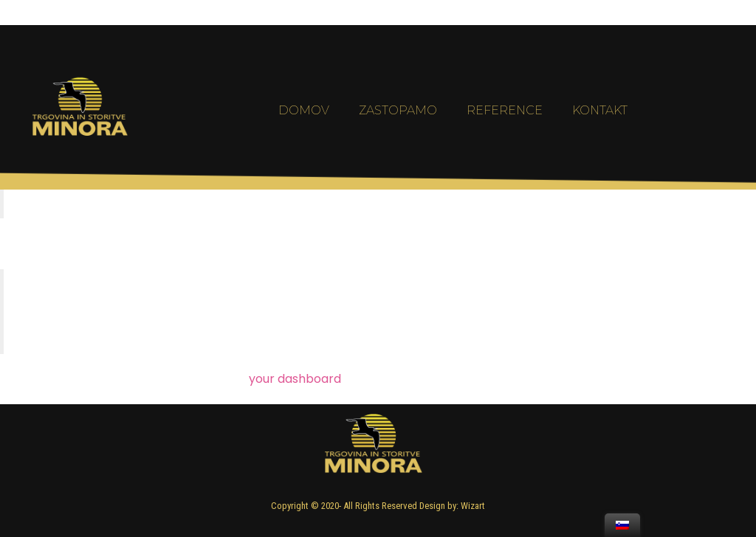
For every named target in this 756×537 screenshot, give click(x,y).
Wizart (473, 506)
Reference (505, 132)
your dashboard (295, 379)
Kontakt (600, 132)
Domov (304, 132)
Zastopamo (398, 132)
